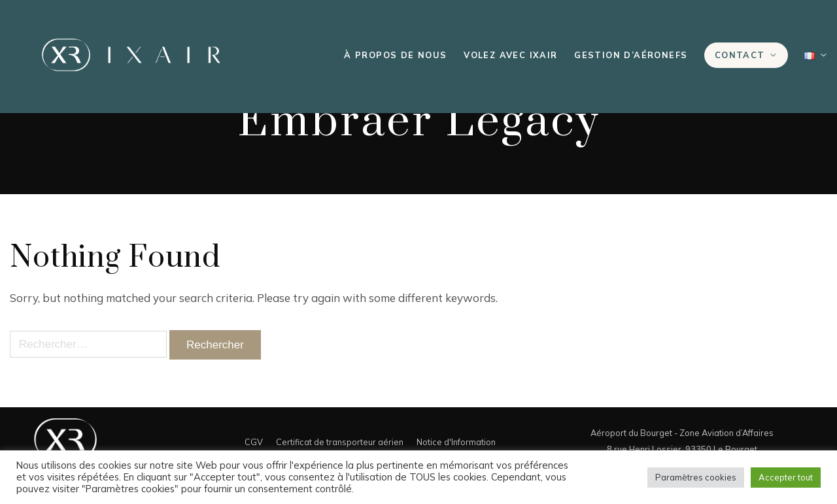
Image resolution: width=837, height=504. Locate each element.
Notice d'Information (456, 442)
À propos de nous (395, 55)
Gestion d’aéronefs (631, 55)
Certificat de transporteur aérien (340, 442)
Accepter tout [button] (786, 477)
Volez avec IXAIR (510, 55)
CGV (254, 442)
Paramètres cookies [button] (696, 477)
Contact (740, 55)
